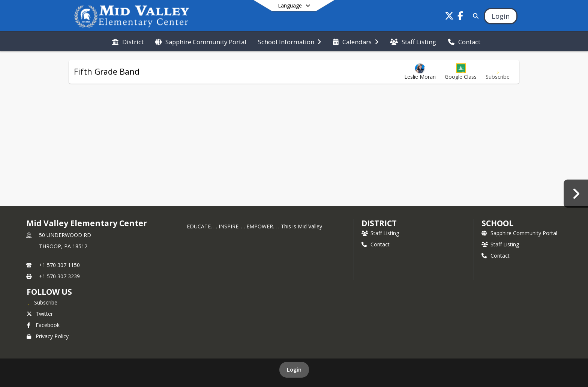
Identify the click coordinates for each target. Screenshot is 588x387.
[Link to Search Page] (474, 16)
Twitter (40, 314)
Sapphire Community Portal (519, 233)
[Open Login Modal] (501, 16)
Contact (376, 244)
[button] (461, 72)
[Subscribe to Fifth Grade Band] (498, 72)
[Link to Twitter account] (449, 17)
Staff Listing (380, 233)
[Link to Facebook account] (460, 17)
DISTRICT (379, 223)
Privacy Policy (48, 336)
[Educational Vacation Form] (576, 193)
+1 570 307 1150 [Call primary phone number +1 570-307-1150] (59, 265)
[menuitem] (128, 41)
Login (294, 370)
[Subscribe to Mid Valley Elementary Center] (42, 302)
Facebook (43, 325)
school (497, 223)
